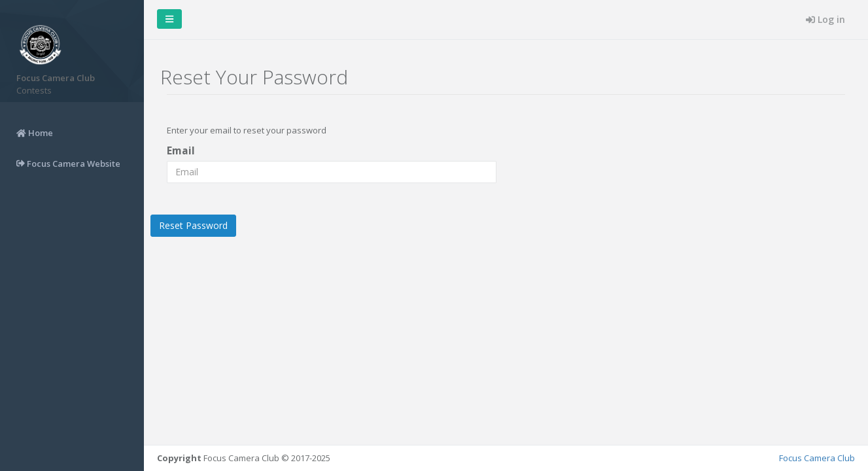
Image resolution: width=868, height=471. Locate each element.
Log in (825, 19)
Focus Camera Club (817, 458)
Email (181, 150)
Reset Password (193, 225)
